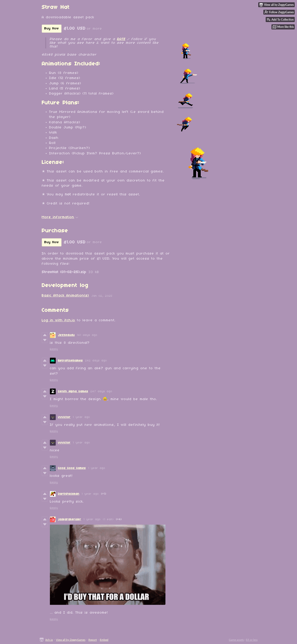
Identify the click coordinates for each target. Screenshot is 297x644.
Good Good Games (72, 468)
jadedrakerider (70, 519)
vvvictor (64, 417)
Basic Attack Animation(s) (65, 296)
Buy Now (52, 29)
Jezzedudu (66, 335)
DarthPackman (69, 494)
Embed (104, 640)
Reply (54, 349)
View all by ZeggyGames (71, 640)
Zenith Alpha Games (73, 391)
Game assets (236, 640)
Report (93, 640)
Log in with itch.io (58, 320)
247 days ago (101, 391)
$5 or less (252, 640)
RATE (121, 39)
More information (60, 217)
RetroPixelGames (70, 361)
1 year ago (81, 417)
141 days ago (87, 335)
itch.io (49, 640)
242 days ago (96, 361)
